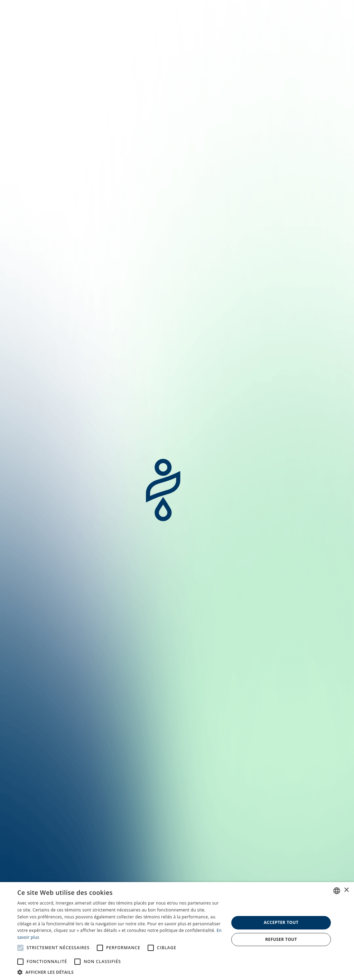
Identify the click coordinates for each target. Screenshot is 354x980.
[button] (120, 972)
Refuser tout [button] (281, 939)
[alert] (177, 931)
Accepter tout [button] (281, 922)
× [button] (346, 890)
